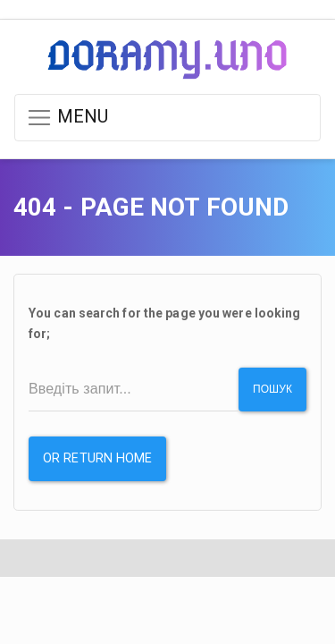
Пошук (272, 389)
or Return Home (97, 458)
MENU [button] (67, 118)
